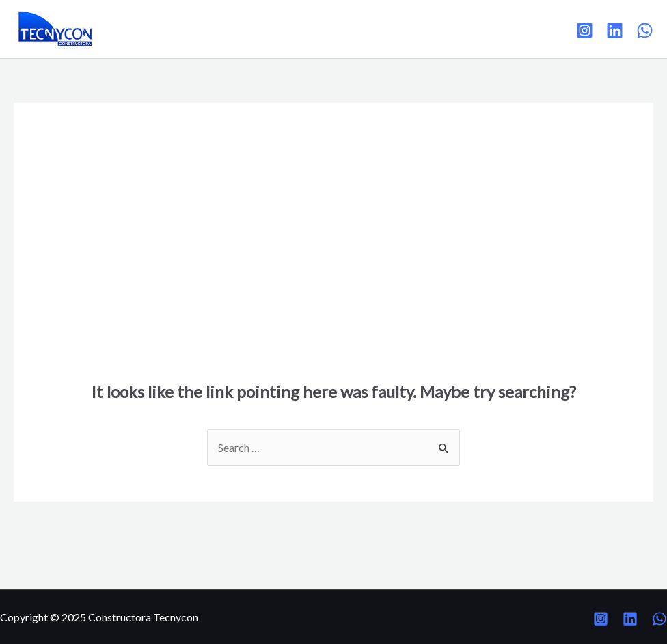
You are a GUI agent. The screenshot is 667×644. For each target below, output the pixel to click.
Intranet (395, 28)
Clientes (269, 28)
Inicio (144, 28)
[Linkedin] (615, 30)
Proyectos (203, 28)
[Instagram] (585, 30)
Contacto (332, 28)
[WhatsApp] (645, 30)
